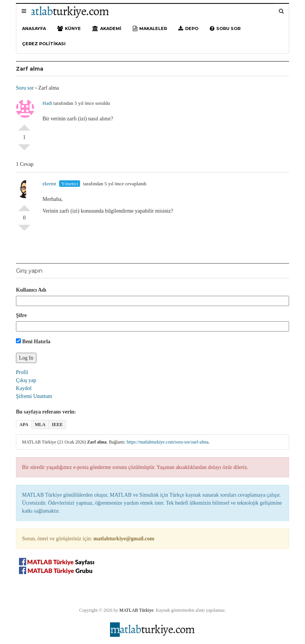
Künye (69, 28)
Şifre (21, 315)
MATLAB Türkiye (137, 610)
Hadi (47, 103)
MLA (40, 425)
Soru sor (225, 28)
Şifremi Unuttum (34, 396)
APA (24, 425)
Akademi (107, 28)
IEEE (57, 425)
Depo (188, 28)
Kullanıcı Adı (31, 290)
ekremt (49, 184)
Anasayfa (34, 28)
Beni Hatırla (33, 341)
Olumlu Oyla (24, 125)
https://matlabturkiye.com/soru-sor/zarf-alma (168, 442)
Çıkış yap (26, 380)
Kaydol (24, 388)
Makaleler (150, 28)
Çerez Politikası (44, 44)
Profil (22, 372)
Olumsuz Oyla (24, 150)
